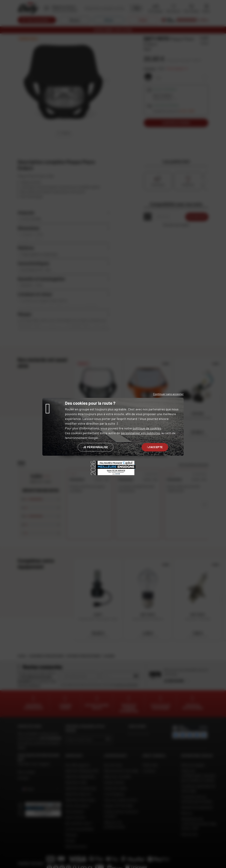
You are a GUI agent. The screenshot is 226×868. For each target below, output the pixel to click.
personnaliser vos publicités (141, 433)
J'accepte (155, 447)
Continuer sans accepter (168, 394)
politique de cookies (147, 428)
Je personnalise (96, 447)
